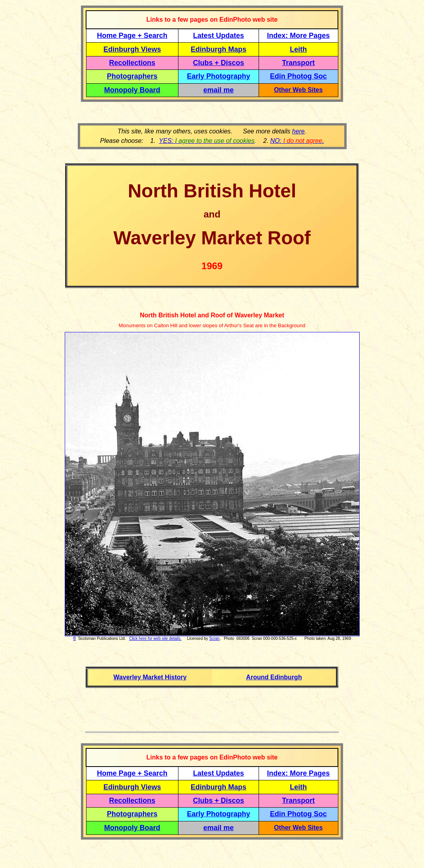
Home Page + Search (132, 36)
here (298, 131)
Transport (298, 63)
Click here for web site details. (155, 638)
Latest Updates (219, 36)
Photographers (132, 76)
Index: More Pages (298, 36)
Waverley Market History (150, 677)
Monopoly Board (132, 90)
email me (219, 90)
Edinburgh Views (132, 49)
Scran (214, 638)
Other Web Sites (298, 90)
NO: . (297, 141)
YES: (207, 141)
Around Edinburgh (274, 677)
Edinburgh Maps (219, 49)
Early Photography (219, 76)
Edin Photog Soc (298, 76)
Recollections (132, 63)
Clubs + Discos (219, 63)
